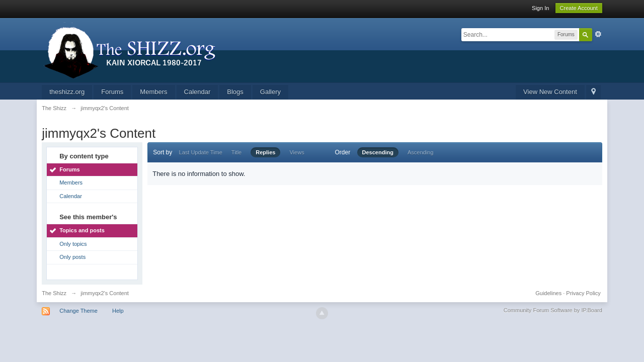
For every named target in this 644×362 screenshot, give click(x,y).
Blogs (235, 92)
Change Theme (78, 311)
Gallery (270, 92)
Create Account (579, 8)
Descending (378, 152)
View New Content (550, 92)
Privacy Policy (583, 293)
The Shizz (54, 293)
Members (153, 92)
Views (297, 152)
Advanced (598, 34)
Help (118, 311)
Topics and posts (82, 230)
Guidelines (548, 293)
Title (236, 152)
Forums (112, 92)
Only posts (72, 257)
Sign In (540, 8)
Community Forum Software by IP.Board (553, 310)
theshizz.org (67, 92)
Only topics (73, 244)
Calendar (197, 92)
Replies (265, 152)
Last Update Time (201, 152)
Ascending (420, 152)
